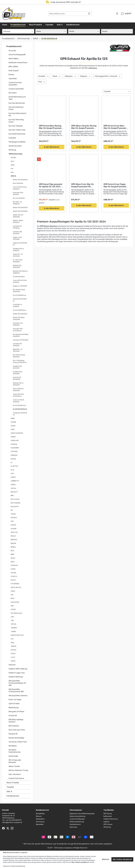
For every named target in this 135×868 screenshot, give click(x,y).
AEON (13, 165)
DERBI (13, 418)
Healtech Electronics (111, 819)
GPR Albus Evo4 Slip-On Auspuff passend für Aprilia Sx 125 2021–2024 (83, 185)
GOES (13, 429)
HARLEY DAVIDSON (17, 433)
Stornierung (40, 822)
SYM (12, 617)
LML (12, 595)
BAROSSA (14, 540)
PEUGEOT (14, 518)
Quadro (13, 661)
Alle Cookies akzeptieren (122, 859)
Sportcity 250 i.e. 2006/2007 (18, 384)
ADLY (12, 161)
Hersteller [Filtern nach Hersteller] (44, 76)
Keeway (13, 459)
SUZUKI (13, 609)
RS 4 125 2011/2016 (19, 198)
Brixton (13, 558)
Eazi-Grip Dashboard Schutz (16, 108)
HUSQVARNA (15, 448)
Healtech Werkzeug (16, 677)
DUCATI (13, 580)
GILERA (13, 426)
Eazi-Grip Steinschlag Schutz (16, 121)
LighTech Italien (14, 704)
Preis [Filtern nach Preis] (42, 82)
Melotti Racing (14, 708)
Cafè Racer (14, 565)
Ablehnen (106, 859)
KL (12, 462)
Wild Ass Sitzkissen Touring (18, 770)
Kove (12, 470)
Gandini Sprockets (15, 146)
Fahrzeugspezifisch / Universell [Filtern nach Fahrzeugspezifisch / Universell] (108, 76)
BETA (12, 551)
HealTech (12, 665)
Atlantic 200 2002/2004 (20, 180)
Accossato (12, 51)
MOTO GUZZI (15, 499)
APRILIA (13, 176)
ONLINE (13, 514)
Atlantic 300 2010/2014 (20, 314)
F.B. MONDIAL (15, 584)
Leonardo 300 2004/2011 (17, 233)
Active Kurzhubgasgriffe (17, 55)
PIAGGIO (13, 525)
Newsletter (40, 824)
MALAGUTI (14, 492)
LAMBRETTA (15, 481)
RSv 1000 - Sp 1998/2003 (17, 203)
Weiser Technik (14, 766)
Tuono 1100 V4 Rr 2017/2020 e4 (18, 395)
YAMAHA (14, 646)
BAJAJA (13, 536)
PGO (12, 521)
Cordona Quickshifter (16, 89)
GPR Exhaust (108, 824)
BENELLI (13, 547)
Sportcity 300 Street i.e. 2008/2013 (20, 272)
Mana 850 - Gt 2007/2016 (17, 350)
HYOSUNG (14, 451)
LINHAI (13, 591)
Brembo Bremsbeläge (16, 738)
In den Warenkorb (52, 147)
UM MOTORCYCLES (17, 635)
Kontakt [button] (6, 810)
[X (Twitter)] (8, 828)
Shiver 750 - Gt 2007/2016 (18, 255)
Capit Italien (13, 78)
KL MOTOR (14, 466)
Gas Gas (13, 488)
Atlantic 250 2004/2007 (20, 207)
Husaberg (14, 444)
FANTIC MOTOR (16, 587)
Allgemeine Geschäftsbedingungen (82, 813)
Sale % (9, 791)
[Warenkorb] (126, 14)
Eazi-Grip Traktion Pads (17, 130)
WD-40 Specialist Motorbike (15, 761)
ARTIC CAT (14, 532)
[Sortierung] (117, 91)
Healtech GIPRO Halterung (18, 669)
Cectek (13, 653)
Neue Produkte (13, 783)
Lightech (106, 822)
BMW (12, 554)
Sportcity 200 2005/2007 (17, 266)
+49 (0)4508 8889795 (14, 820)
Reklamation (40, 819)
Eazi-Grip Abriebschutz (17, 103)
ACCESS (13, 158)
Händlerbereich (13, 796)
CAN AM (13, 573)
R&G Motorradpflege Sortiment (16, 721)
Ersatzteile (12, 138)
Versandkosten (62, 844)
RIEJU (13, 598)
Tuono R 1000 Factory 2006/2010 (20, 188)
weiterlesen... (93, 68)
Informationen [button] (76, 810)
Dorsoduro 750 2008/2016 (18, 324)
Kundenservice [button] (42, 810)
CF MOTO (14, 576)
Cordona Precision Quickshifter (15, 84)
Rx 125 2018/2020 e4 (19, 295)
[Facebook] (3, 828)
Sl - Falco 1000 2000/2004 (18, 261)
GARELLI (13, 485)
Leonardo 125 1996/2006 (21, 340)
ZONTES (14, 650)
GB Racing (12, 150)
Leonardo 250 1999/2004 (17, 345)
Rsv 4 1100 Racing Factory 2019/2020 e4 (20, 361)
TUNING (13, 631)
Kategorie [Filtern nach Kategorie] (85, 76)
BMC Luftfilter (13, 66)
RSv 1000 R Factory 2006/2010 (19, 356)
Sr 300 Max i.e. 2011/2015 (18, 305)
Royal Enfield (15, 602)
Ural (12, 639)
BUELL (13, 562)
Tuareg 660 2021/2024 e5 (20, 414)
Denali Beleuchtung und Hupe (17, 98)
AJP (12, 169)
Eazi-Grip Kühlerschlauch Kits (17, 114)
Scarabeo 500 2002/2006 (17, 373)
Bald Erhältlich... (14, 59)
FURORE (13, 422)
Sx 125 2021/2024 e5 (20, 409)
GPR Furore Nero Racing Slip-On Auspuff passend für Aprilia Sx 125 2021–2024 (51, 127)
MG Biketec (13, 746)
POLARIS (14, 529)
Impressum (73, 827)
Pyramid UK (13, 716)
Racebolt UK (13, 734)
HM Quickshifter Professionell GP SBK (16, 690)
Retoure (39, 816)
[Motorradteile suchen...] (67, 14)
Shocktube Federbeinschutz (15, 751)
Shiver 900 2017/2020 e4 (20, 300)
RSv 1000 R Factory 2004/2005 (19, 291)
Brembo (11, 74)
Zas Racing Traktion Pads (18, 742)
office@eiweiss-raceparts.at (12, 822)
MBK (12, 496)
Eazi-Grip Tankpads (16, 126)
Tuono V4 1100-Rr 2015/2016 (19, 401)
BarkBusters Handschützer (18, 63)
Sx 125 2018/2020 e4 (19, 310)
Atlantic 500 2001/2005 (20, 211)
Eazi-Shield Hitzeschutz (17, 134)
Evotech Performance (16, 778)
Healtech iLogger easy (17, 673)
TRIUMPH (14, 628)
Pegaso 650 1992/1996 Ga (20, 244)
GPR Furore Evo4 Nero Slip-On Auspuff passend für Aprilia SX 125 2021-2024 (115, 127)
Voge (12, 642)
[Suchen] (89, 14)
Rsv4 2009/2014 (18, 183)
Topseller (10, 787)
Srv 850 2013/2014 (19, 277)
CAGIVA (13, 569)
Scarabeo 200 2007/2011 (17, 367)
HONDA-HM (15, 440)
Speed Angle (13, 756)
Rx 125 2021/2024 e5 (19, 405)
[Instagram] (12, 828)
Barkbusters (108, 816)
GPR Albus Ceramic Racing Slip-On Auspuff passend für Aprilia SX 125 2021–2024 (84, 127)
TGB (12, 620)
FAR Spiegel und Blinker (17, 142)
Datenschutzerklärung (77, 816)
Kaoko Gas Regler (15, 700)
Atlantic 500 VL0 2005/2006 (18, 216)
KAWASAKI (14, 455)
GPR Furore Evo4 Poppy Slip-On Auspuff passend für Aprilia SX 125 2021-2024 (115, 185)
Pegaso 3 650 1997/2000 (17, 238)
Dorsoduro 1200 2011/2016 (18, 194)
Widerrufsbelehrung (77, 822)
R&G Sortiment (14, 726)
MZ (12, 510)
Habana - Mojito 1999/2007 (18, 221)
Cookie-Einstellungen (77, 819)
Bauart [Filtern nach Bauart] (57, 76)
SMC (12, 606)
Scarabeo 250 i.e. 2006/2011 (18, 250)
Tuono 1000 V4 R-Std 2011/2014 (20, 281)
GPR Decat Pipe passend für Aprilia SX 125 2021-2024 (51, 185)
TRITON (13, 624)
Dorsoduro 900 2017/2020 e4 (18, 330)
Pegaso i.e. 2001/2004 (20, 286)
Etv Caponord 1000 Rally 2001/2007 (21, 335)
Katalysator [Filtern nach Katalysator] (70, 76)
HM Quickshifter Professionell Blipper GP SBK (17, 683)
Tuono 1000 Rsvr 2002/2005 (18, 390)
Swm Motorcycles (16, 613)
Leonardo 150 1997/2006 (17, 227)
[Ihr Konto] (117, 14)
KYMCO (13, 477)
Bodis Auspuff (14, 70)
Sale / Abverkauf (15, 774)
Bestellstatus (40, 813)
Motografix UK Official (16, 712)
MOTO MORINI (15, 503)
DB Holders (13, 93)
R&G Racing (108, 813)
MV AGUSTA (15, 507)
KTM (12, 473)
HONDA (13, 437)
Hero (12, 172)
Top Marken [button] (109, 810)
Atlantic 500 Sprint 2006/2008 (19, 318)
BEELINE (13, 543)
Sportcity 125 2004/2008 (17, 378)
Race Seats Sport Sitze (17, 730)
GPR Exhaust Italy (15, 154)
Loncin (13, 657)
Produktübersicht (14, 46)
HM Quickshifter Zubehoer (18, 696)
